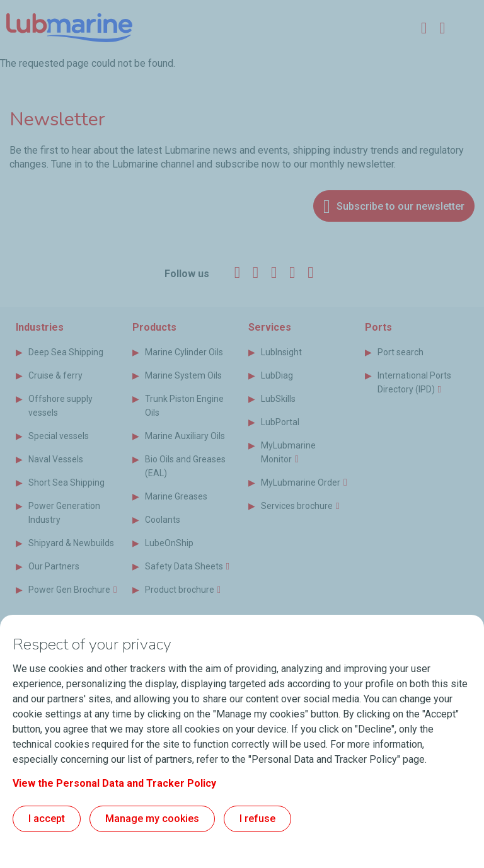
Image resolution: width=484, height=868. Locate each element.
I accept (47, 819)
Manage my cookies (152, 819)
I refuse (257, 819)
